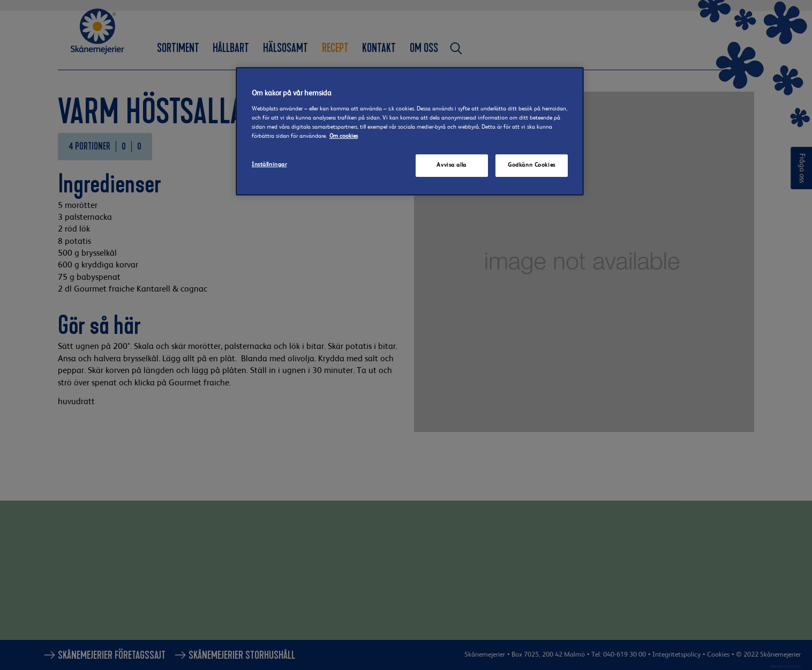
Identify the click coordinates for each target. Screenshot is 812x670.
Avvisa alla (451, 165)
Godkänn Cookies (532, 165)
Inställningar (269, 165)
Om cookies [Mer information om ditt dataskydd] (344, 136)
